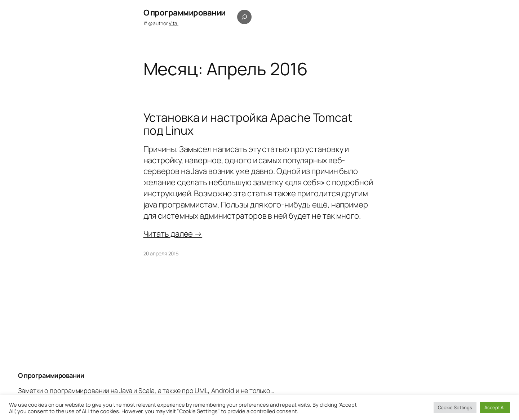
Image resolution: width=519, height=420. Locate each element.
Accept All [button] (495, 407)
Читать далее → (173, 234)
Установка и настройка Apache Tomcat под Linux (248, 124)
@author (163, 23)
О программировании (185, 13)
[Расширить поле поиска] (244, 17)
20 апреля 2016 (161, 253)
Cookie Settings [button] (455, 407)
